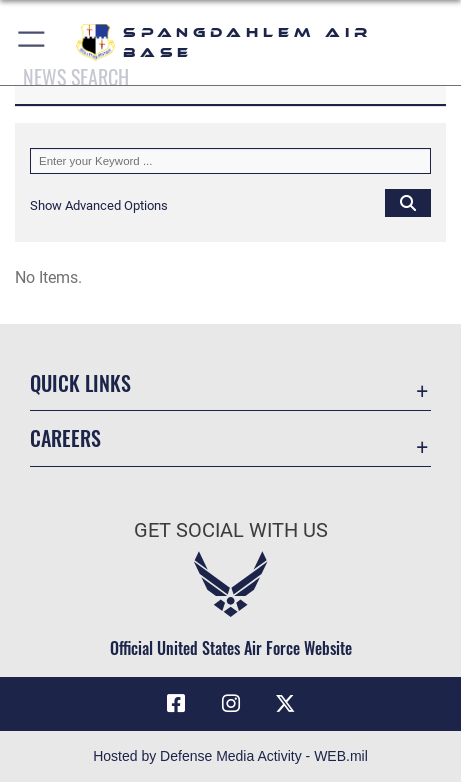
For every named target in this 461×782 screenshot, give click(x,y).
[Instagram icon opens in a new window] (231, 704)
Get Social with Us (231, 530)
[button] (32, 42)
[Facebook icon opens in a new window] (176, 704)
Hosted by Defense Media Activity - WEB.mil (230, 756)
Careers (65, 438)
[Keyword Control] (230, 161)
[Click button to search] (408, 202)
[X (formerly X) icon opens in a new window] (285, 704)
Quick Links (80, 383)
